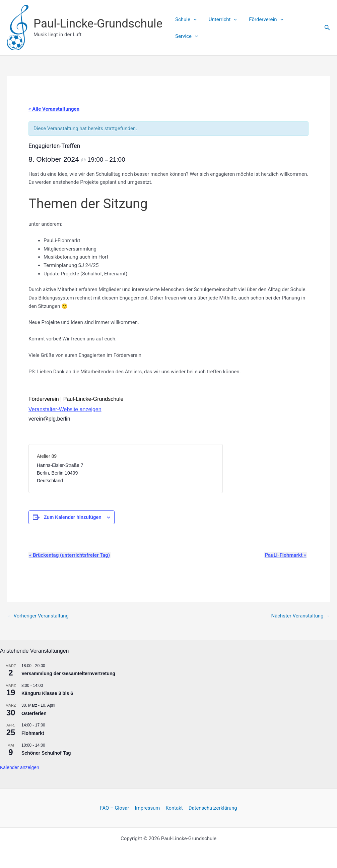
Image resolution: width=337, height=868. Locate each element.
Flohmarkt (33, 733)
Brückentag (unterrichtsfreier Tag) (69, 555)
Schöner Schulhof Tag (46, 753)
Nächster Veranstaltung (300, 616)
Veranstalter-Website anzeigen (65, 409)
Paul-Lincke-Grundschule (98, 24)
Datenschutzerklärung (212, 808)
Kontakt (174, 808)
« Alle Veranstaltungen (54, 109)
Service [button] (301, 28)
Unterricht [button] (221, 28)
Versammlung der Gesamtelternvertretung (68, 673)
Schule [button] (186, 28)
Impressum (148, 808)
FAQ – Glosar (115, 808)
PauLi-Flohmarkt (286, 555)
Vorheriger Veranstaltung (38, 616)
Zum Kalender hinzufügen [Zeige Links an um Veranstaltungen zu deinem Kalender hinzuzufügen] (73, 517)
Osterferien (34, 713)
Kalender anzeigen (20, 767)
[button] (194, 28)
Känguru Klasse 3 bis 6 (47, 693)
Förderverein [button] (263, 28)
